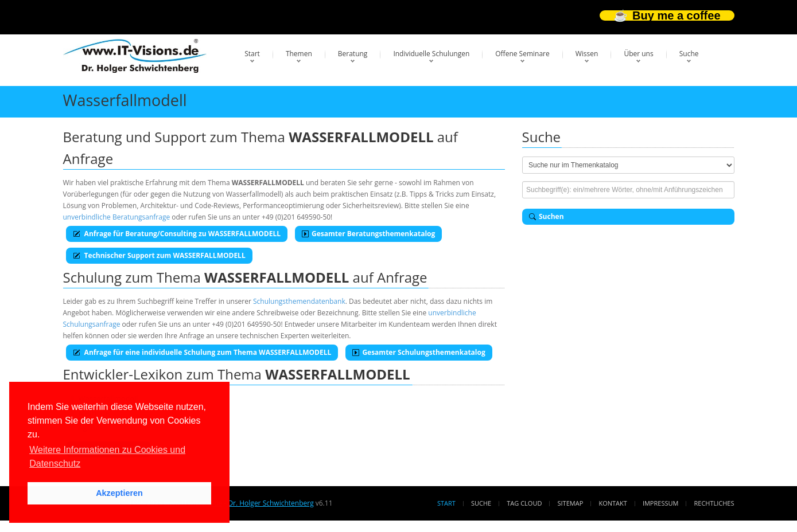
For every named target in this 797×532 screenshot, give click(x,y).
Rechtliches (714, 503)
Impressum (660, 503)
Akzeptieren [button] (119, 493)
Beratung (353, 54)
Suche (689, 54)
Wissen (587, 54)
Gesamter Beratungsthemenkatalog (368, 234)
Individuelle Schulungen (431, 54)
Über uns (638, 54)
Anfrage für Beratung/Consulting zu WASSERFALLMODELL (177, 234)
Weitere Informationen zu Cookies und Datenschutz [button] (107, 457)
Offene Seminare (522, 54)
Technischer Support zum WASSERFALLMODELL (159, 255)
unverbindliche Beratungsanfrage (117, 217)
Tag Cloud (524, 503)
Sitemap (571, 503)
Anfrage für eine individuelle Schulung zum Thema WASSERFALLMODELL (202, 352)
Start (252, 54)
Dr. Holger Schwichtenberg (271, 503)
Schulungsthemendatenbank (299, 301)
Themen (299, 54)
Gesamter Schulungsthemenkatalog (419, 352)
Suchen (547, 216)
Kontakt (613, 503)
